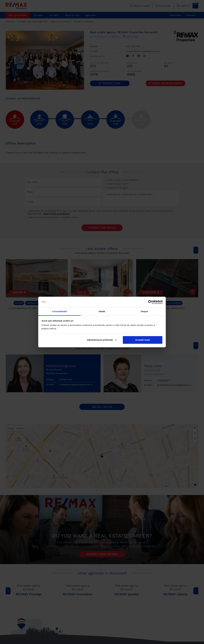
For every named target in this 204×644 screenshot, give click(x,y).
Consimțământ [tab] (59, 311)
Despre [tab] (144, 311)
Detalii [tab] (102, 311)
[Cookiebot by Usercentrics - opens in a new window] (150, 302)
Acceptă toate (143, 340)
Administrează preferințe (102, 340)
